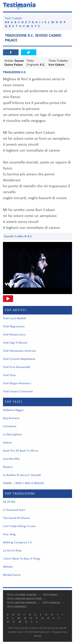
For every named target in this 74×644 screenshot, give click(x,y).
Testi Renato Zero (14, 335)
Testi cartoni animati (22, 603)
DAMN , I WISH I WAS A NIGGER (23, 483)
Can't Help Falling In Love (19, 526)
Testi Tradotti (13, 18)
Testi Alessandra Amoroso (19, 351)
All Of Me (9, 502)
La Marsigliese (12, 435)
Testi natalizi (51, 603)
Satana (7, 443)
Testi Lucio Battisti (15, 318)
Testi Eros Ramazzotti (17, 367)
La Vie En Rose (12, 551)
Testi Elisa (9, 375)
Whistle (8, 567)
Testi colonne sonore (22, 595)
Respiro (8, 467)
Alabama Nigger (13, 410)
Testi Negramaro (14, 327)
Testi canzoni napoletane (24, 599)
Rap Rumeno (11, 418)
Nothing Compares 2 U (17, 543)
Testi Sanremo (17, 607)
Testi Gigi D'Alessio (15, 343)
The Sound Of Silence (16, 518)
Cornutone (10, 426)
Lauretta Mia (11, 459)
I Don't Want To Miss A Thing (21, 559)
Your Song (9, 534)
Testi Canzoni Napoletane (19, 359)
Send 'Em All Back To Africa (21, 451)
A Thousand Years (14, 510)
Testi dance (51, 595)
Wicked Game (12, 575)
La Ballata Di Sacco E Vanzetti (22, 475)
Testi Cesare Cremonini (18, 392)
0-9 (7, 22)
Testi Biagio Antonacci (17, 383)
